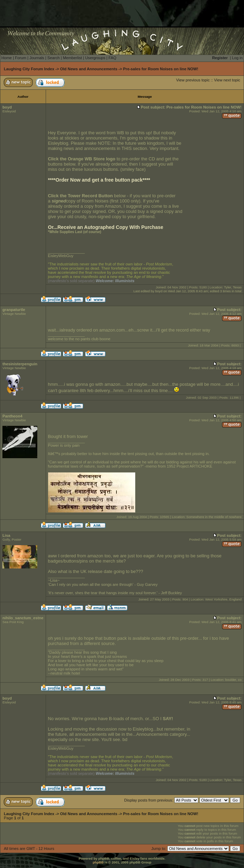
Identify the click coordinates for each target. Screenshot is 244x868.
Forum (21, 58)
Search (54, 58)
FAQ (112, 58)
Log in (237, 58)
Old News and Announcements (89, 69)
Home (7, 58)
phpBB (98, 862)
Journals (37, 58)
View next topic (227, 80)
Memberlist (72, 58)
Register (220, 58)
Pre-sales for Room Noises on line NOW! (161, 69)
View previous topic (193, 80)
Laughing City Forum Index (29, 69)
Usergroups (95, 58)
